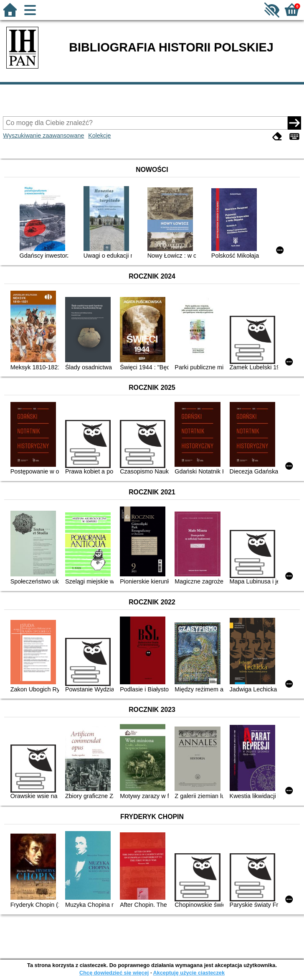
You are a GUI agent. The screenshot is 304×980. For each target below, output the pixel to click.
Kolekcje (99, 136)
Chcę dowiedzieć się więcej (114, 973)
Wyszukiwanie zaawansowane (43, 136)
